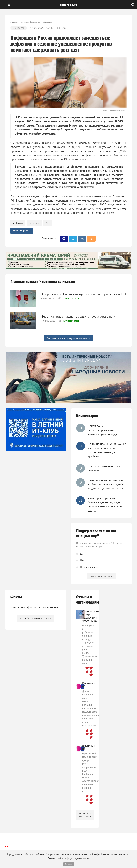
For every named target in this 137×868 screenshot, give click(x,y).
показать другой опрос (101, 576)
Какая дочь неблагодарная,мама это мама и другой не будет (104, 430)
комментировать (22, 231)
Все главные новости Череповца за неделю (69, 338)
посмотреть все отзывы (85, 815)
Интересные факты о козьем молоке (35, 607)
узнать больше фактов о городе (36, 618)
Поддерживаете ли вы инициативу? (96, 533)
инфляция (18, 223)
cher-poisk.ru (69, 5)
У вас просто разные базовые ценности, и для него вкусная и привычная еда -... (105, 504)
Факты (16, 597)
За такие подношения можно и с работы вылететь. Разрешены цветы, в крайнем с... (107, 450)
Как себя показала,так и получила (104, 468)
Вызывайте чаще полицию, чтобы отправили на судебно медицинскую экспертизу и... (107, 484)
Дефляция (34, 223)
